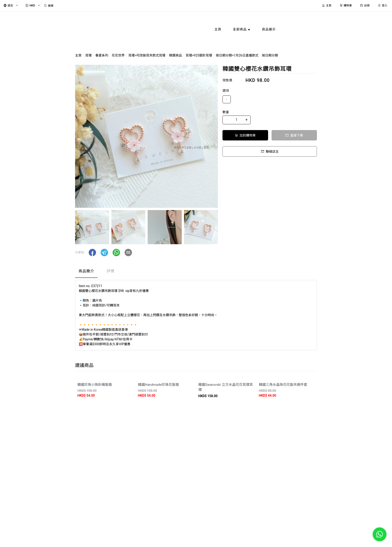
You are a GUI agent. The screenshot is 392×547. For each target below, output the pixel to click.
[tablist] (196, 272)
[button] (92, 253)
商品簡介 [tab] (86, 271)
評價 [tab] (111, 271)
